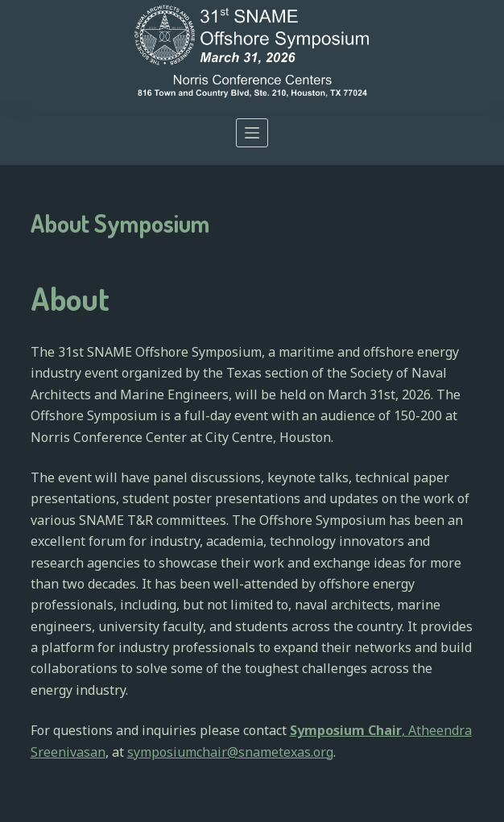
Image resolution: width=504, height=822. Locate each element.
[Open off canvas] (252, 133)
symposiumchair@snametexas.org (230, 752)
